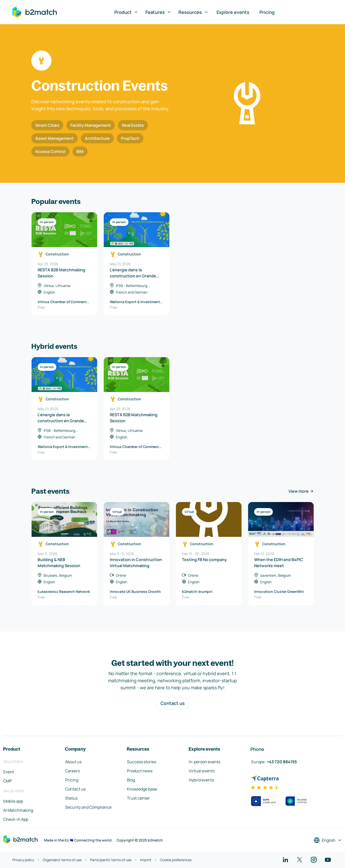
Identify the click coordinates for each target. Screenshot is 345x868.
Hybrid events (201, 780)
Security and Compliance (88, 807)
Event (9, 772)
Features (158, 12)
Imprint (146, 860)
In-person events (205, 762)
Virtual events (202, 771)
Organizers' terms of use (62, 860)
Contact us (173, 703)
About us (73, 762)
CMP (8, 781)
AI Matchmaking (18, 810)
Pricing (267, 12)
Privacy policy (23, 860)
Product (126, 12)
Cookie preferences (176, 860)
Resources (193, 12)
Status (71, 798)
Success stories (142, 762)
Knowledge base (142, 789)
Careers (72, 771)
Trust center (138, 798)
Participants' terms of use (111, 860)
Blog (131, 780)
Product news (140, 771)
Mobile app (13, 801)
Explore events (233, 12)
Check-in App (16, 819)
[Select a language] (328, 840)
